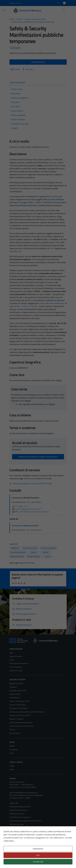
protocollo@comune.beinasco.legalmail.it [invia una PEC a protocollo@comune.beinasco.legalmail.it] (34, 512)
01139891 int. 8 (20, 506)
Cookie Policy (14, 828)
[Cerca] (64, 10)
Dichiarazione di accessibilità (20, 835)
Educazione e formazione (19, 708)
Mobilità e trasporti (16, 719)
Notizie (12, 746)
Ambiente (13, 687)
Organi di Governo (16, 656)
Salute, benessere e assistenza (21, 722)
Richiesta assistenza (17, 814)
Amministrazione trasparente (20, 817)
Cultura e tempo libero (18, 705)
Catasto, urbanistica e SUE (19, 701)
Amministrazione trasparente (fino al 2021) (25, 821)
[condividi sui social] (15, 69)
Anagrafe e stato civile (18, 690)
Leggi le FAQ (14, 803)
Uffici (11, 653)
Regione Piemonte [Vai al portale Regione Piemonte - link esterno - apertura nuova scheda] (15, 3)
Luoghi (12, 766)
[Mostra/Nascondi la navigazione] (4, 10)
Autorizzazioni (15, 698)
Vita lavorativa (15, 733)
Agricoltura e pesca (16, 683)
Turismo (12, 730)
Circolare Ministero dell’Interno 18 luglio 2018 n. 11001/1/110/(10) (37, 201)
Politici (12, 660)
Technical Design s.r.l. (25, 862)
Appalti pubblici (15, 694)
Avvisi (12, 753)
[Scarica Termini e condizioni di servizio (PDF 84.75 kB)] (31, 484)
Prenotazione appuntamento (20, 807)
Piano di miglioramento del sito (21, 838)
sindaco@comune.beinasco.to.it (26, 793)
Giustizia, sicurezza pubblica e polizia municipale (27, 712)
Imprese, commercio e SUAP (20, 715)
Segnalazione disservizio (18, 810)
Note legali (13, 831)
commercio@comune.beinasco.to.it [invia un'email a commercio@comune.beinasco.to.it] (26, 509)
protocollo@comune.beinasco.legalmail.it (28, 795)
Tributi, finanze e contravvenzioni (21, 726)
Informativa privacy (17, 824)
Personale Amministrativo (19, 663)
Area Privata (14, 848)
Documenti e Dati (16, 671)
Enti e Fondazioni (16, 667)
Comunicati (14, 750)
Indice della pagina (38, 82)
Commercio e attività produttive (25, 526)
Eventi (12, 769)
